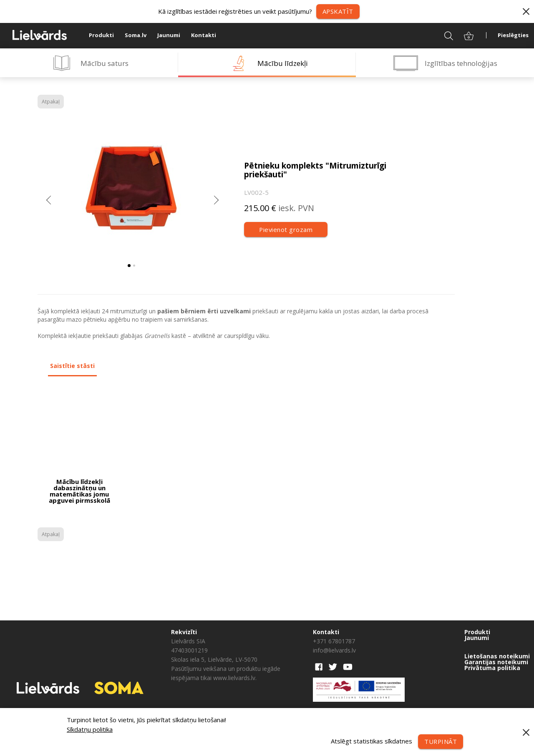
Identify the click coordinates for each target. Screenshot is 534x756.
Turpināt (440, 741)
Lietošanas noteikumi (497, 656)
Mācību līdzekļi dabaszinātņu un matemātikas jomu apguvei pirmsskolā (79, 491)
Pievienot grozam (286, 229)
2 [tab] (134, 266)
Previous (49, 202)
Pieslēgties (513, 35)
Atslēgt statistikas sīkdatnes (371, 741)
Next (216, 202)
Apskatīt (338, 11)
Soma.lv (136, 35)
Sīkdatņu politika (90, 729)
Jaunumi (169, 35)
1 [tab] (129, 266)
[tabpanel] (131, 190)
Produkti (101, 35)
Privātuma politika (492, 668)
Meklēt (443, 35)
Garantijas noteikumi (496, 662)
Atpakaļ (51, 102)
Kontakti (204, 35)
